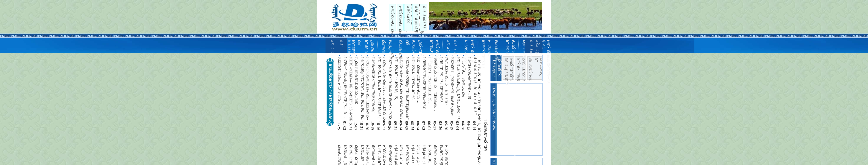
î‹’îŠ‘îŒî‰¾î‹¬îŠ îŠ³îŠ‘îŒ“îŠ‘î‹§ (521, 69)
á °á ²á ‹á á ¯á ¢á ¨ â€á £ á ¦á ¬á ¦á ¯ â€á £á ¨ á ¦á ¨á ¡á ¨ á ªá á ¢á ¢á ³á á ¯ (475, 87)
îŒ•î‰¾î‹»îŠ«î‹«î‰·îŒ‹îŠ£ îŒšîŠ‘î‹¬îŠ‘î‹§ (510, 63)
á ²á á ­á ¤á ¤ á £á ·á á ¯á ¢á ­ (451, 52)
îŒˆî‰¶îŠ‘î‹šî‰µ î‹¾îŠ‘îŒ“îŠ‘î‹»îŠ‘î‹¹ (434, 57)
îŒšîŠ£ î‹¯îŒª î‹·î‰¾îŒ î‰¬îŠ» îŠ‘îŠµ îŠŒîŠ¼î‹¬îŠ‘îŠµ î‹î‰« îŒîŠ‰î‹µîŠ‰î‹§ (390, 89)
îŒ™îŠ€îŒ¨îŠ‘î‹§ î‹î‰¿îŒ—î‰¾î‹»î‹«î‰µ (489, 54)
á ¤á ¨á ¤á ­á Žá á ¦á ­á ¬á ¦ (427, 17)
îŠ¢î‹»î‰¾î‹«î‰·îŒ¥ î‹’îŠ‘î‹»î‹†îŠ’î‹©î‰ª (527, 58)
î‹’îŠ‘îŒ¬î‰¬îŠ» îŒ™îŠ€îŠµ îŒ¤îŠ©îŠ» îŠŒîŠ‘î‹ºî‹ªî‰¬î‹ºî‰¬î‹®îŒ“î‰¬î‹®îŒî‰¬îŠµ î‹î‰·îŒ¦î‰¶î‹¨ (441, 90)
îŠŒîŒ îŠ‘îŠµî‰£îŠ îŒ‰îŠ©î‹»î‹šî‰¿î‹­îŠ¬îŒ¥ (410, 54)
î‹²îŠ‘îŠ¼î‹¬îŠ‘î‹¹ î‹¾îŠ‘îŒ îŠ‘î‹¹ (469, 53)
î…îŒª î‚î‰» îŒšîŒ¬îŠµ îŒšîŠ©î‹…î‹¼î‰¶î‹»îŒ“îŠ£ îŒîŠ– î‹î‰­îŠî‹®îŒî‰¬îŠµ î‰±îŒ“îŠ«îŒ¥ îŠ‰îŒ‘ (430, 87)
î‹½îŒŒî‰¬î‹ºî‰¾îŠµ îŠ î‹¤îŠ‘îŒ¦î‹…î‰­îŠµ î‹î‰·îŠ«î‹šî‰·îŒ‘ (469, 80)
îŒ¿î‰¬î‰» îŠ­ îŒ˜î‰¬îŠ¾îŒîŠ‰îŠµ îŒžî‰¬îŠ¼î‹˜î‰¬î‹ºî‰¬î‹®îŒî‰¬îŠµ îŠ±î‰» (401, 90)
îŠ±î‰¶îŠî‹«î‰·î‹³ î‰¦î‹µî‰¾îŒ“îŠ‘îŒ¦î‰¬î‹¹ (386, 63)
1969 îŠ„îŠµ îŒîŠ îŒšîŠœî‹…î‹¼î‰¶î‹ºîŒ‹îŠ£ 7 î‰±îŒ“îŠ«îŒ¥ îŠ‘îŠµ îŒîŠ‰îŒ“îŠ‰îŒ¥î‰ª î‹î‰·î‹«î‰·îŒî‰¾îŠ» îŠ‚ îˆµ (435, 85)
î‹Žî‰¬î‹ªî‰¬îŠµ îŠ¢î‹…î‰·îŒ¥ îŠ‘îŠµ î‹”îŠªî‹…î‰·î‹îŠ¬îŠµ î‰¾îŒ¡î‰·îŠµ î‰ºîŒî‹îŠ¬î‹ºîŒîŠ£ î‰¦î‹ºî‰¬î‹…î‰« (385, 90)
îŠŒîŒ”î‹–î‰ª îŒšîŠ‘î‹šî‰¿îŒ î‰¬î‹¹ (362, 50)
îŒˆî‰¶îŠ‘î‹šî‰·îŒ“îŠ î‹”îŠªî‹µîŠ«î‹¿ (536, 69)
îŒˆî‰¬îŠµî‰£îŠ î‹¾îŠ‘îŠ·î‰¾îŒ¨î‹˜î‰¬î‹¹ (545, 62)
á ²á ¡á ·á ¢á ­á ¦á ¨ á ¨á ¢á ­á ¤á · (341, 50)
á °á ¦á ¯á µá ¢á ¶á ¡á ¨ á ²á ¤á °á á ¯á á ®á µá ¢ (419, 17)
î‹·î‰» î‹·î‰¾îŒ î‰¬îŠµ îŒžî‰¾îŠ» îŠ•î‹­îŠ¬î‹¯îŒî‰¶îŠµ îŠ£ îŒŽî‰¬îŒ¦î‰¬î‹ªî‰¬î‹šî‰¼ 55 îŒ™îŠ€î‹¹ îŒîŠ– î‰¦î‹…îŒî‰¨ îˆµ (368, 89)
